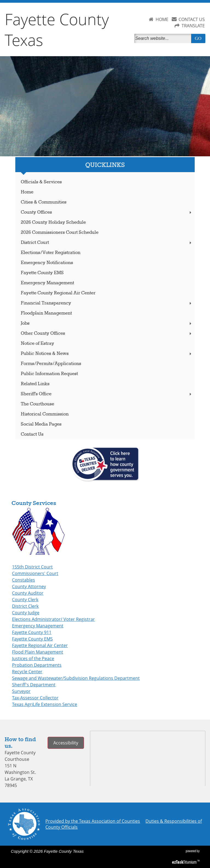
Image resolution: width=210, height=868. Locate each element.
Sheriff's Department (34, 685)
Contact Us (32, 434)
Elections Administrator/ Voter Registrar (53, 619)
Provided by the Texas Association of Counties (93, 821)
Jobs (107, 323)
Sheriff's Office (107, 394)
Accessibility (66, 743)
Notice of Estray (37, 344)
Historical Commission (45, 414)
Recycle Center (27, 672)
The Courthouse (37, 404)
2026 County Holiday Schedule (53, 222)
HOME (162, 19)
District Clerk (25, 606)
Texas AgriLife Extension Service (45, 704)
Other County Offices (107, 333)
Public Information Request (49, 374)
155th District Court (32, 567)
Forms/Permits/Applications (51, 364)
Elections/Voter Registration (51, 253)
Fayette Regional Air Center (40, 645)
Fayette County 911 (32, 632)
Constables (24, 580)
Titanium (185, 862)
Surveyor (21, 691)
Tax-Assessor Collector (35, 698)
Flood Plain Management (38, 652)
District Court (107, 243)
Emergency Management (47, 283)
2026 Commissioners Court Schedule (60, 233)
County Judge (26, 613)
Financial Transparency (107, 303)
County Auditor (28, 593)
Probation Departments (37, 665)
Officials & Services (41, 182)
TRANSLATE (193, 26)
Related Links (35, 384)
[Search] (164, 38)
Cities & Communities (44, 202)
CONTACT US (192, 19)
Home (27, 192)
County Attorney (29, 586)
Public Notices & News (107, 354)
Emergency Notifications (47, 263)
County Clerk (25, 600)
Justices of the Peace (33, 659)
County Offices (107, 212)
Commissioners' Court (35, 573)
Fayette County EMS (42, 273)
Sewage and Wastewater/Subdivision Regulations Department (76, 678)
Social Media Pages (41, 424)
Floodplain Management (46, 313)
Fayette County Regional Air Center (58, 293)
